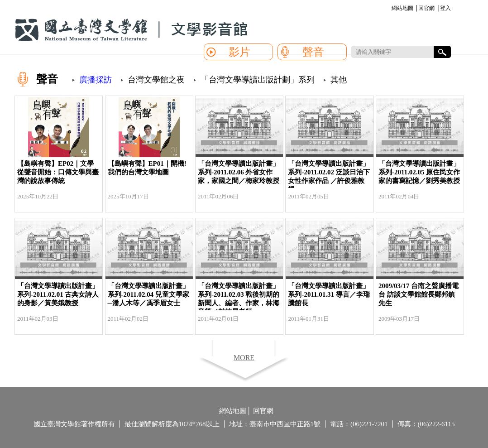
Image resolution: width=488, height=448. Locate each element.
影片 (239, 52)
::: (390, 9)
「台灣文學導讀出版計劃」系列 (258, 80)
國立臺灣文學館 (131, 30)
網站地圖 (402, 8)
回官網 (426, 8)
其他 (339, 80)
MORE (244, 358)
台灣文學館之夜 (156, 80)
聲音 (313, 52)
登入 (445, 8)
